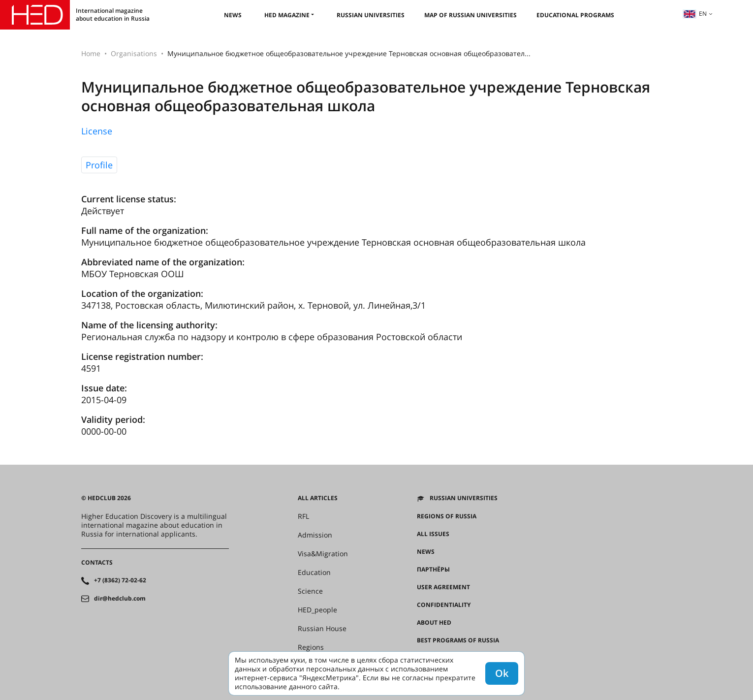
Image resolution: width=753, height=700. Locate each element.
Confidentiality (444, 605)
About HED (434, 623)
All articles (318, 498)
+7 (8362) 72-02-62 (120, 580)
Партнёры (433, 570)
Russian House (322, 629)
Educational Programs (575, 15)
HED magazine (287, 15)
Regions (311, 647)
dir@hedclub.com (120, 599)
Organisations (134, 53)
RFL (303, 516)
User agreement (443, 587)
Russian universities (371, 15)
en (695, 14)
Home (91, 53)
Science (310, 591)
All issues (433, 534)
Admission (315, 535)
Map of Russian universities (471, 15)
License (97, 131)
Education (314, 573)
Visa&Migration (323, 554)
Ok (502, 673)
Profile (99, 165)
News (233, 15)
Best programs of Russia (458, 640)
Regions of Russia (447, 516)
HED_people (317, 610)
